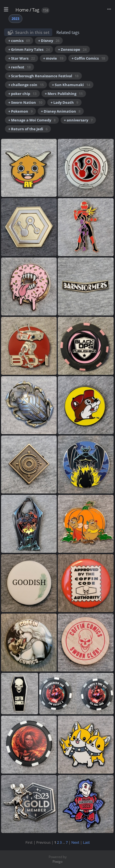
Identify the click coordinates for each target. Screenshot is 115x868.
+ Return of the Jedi (28, 129)
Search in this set (32, 32)
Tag (36, 10)
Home (22, 10)
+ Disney (49, 41)
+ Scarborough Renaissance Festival (43, 76)
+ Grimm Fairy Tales (29, 49)
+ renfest (19, 67)
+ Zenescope (72, 49)
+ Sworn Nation (25, 102)
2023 (15, 19)
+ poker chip (22, 94)
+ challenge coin (26, 85)
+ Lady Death (64, 102)
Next (75, 842)
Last (86, 842)
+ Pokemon (20, 111)
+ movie (53, 58)
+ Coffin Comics (88, 58)
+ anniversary (78, 120)
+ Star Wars (22, 58)
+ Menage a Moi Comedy (32, 120)
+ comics (19, 41)
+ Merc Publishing (64, 94)
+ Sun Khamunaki (71, 85)
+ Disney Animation (61, 111)
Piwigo (57, 862)
